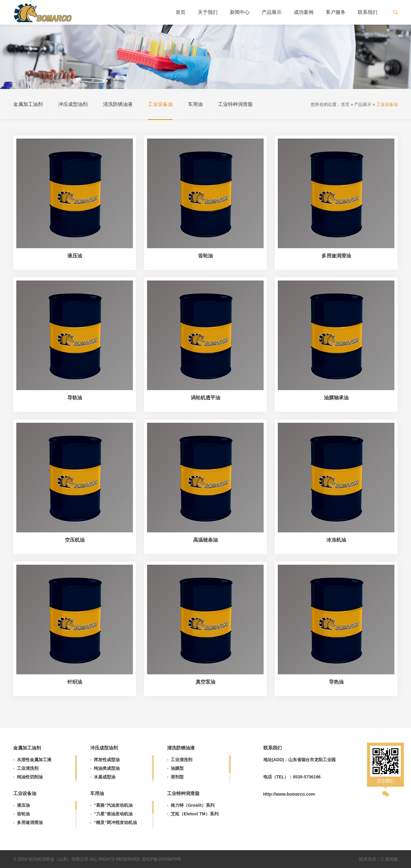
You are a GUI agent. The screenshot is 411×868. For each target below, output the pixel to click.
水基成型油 (105, 777)
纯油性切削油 (30, 777)
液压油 (23, 805)
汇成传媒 (389, 859)
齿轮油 (23, 814)
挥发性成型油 (107, 760)
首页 (181, 12)
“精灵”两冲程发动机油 (115, 822)
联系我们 (368, 12)
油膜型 (177, 768)
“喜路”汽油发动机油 (113, 805)
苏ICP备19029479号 (162, 859)
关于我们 (208, 12)
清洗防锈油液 (118, 104)
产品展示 (272, 12)
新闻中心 (240, 12)
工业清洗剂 (28, 768)
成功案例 (304, 12)
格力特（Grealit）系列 (193, 805)
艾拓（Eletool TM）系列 (195, 814)
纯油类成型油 (107, 768)
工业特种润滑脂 (235, 104)
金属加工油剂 (28, 104)
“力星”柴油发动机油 (113, 814)
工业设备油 (160, 104)
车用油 (195, 104)
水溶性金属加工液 (34, 760)
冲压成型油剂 (73, 104)
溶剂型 (177, 777)
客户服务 (336, 12)
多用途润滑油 (30, 822)
